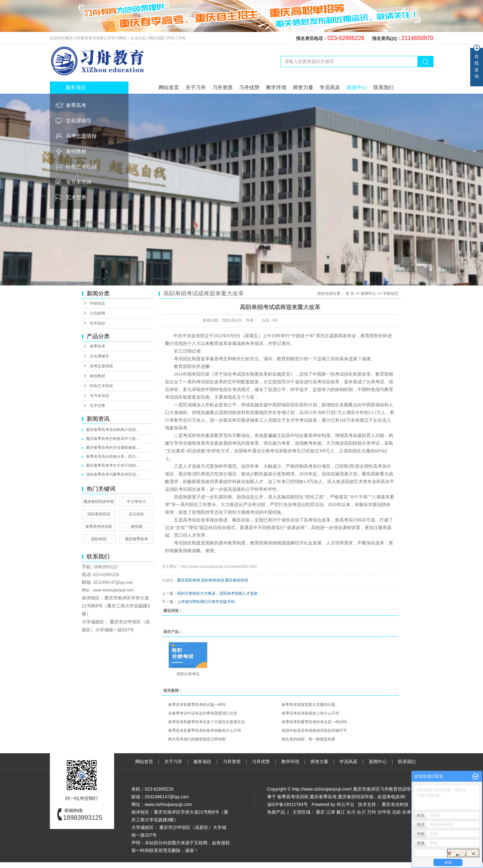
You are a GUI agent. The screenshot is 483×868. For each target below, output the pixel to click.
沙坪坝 (384, 812)
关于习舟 (196, 87)
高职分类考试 (188, 674)
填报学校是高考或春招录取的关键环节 (314, 731)
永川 (351, 812)
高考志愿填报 (81, 136)
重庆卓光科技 (395, 804)
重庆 (320, 812)
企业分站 (138, 38)
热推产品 (276, 812)
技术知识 (97, 323)
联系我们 (384, 87)
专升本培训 (79, 182)
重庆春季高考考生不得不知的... (113, 465)
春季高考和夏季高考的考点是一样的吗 (314, 722)
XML (182, 38)
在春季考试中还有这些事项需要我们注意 (203, 713)
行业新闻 (97, 313)
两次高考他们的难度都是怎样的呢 (197, 739)
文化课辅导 (79, 121)
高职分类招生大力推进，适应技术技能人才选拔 (217, 593)
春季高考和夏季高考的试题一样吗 (197, 705)
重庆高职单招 (189, 580)
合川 (361, 812)
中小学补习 (136, 502)
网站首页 (169, 87)
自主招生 (136, 514)
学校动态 (97, 303)
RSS (171, 38)
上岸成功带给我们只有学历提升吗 (206, 602)
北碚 (396, 812)
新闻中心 (357, 87)
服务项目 (203, 762)
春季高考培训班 (99, 527)
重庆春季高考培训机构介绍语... (113, 430)
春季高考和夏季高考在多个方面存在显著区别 (206, 722)
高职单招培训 (99, 514)
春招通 (136, 527)
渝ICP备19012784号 (288, 804)
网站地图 (157, 38)
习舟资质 (222, 87)
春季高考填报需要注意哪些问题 (308, 705)
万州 (371, 812)
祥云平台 (346, 804)
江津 (331, 812)
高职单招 (99, 539)
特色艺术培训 (81, 167)
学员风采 (330, 87)
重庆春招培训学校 (99, 502)
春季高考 (76, 105)
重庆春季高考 (136, 539)
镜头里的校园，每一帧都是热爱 (308, 739)
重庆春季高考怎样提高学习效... (113, 439)
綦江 (341, 812)
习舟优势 (249, 87)
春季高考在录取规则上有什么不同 (310, 713)
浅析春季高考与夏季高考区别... (113, 474)
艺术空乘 (76, 197)
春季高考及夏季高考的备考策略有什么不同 (205, 731)
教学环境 (276, 87)
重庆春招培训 (237, 580)
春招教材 (76, 151)
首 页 (350, 293)
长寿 (407, 812)
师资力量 (303, 87)
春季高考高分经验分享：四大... (113, 457)
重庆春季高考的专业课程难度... (113, 448)
